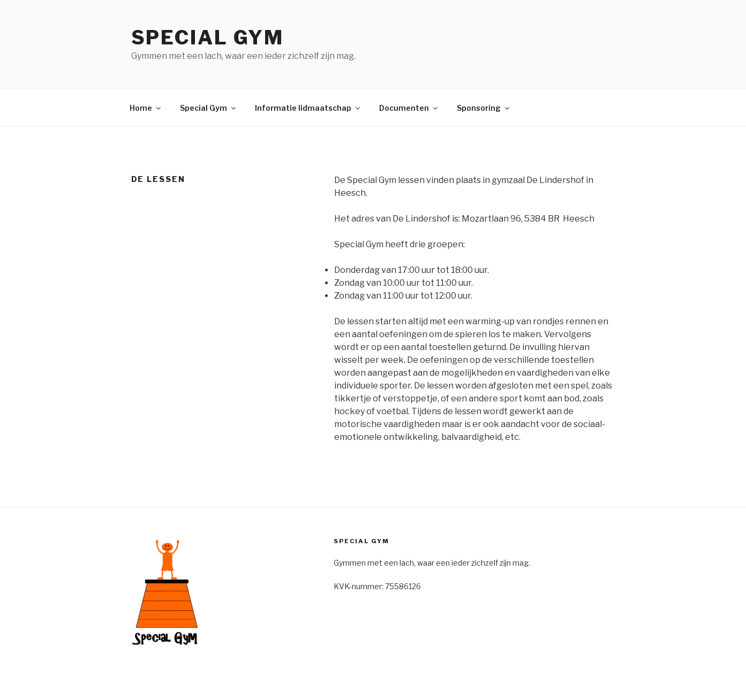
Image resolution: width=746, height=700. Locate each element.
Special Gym (208, 37)
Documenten (409, 108)
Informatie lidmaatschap (308, 108)
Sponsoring (484, 108)
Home (146, 108)
